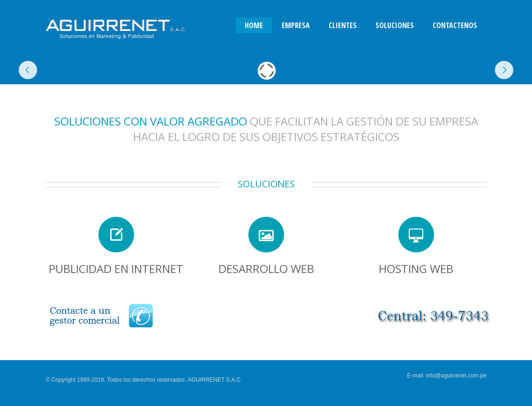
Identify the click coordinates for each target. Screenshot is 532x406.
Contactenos (455, 25)
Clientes (343, 25)
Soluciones (395, 25)
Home (254, 25)
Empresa (296, 25)
